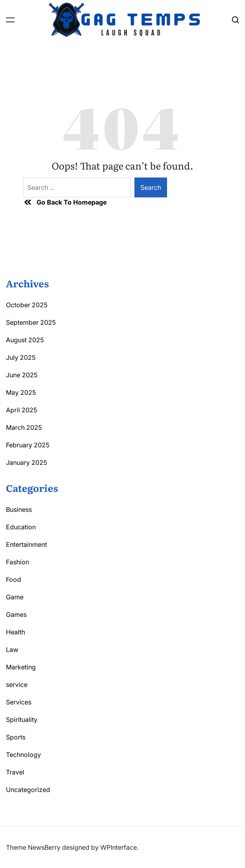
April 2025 (21, 410)
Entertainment (26, 544)
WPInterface (119, 847)
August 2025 (25, 340)
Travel (15, 772)
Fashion (17, 562)
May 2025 (21, 392)
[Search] (235, 20)
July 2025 (21, 357)
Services (19, 702)
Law (12, 650)
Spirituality (22, 720)
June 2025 (22, 375)
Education (21, 527)
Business (19, 509)
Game (15, 597)
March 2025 (24, 427)
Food (14, 579)
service (17, 685)
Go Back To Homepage (65, 202)
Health (16, 632)
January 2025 (26, 462)
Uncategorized (28, 790)
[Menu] (10, 20)
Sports (16, 737)
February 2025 (28, 445)
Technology (23, 755)
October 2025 (27, 305)
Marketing (21, 667)
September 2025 (31, 322)
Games (16, 614)
